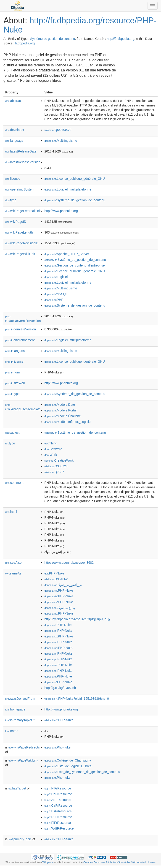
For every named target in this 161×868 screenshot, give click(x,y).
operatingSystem (20, 189)
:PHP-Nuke (54, 573)
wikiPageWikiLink (20, 254)
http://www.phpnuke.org (61, 211)
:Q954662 (56, 579)
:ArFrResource (58, 800)
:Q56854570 (58, 130)
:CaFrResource (58, 805)
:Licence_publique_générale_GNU (74, 179)
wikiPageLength (19, 232)
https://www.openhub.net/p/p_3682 (69, 563)
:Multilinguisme (61, 141)
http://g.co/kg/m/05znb (60, 688)
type (11, 200)
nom (12, 372)
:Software (53, 449)
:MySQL (56, 294)
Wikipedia (48, 862)
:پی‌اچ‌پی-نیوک (60, 608)
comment (14, 483)
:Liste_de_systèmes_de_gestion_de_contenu (82, 772)
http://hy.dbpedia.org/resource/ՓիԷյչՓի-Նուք (77, 619)
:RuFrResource (58, 817)
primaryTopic (20, 839)
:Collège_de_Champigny (68, 760)
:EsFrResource (58, 811)
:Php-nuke (57, 747)
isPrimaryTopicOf (20, 720)
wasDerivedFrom (20, 699)
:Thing (51, 443)
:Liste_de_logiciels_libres (68, 766)
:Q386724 (56, 466)
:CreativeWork (59, 460)
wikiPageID (16, 222)
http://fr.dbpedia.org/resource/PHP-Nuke (80, 25)
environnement (20, 340)
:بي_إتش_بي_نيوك (63, 585)
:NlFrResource (58, 788)
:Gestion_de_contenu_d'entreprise (74, 265)
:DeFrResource (58, 794)
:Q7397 (54, 472)
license (13, 179)
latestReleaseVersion (23, 162)
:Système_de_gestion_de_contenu (75, 200)
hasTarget (17, 788)
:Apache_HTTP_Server (67, 254)
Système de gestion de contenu (53, 39)
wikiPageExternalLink (23, 211)
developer (15, 130)
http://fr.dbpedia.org (121, 39)
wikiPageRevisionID (22, 243)
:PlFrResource (58, 823)
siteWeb (15, 383)
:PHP (54, 300)
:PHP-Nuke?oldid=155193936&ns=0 (77, 699)
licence (14, 362)
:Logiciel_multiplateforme (68, 189)
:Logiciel (56, 277)
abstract (13, 101)
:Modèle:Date (60, 405)
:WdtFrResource (59, 828)
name (12, 731)
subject (12, 433)
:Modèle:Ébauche (62, 416)
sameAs (13, 573)
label (11, 512)
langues (15, 351)
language (14, 141)
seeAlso (13, 563)
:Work (51, 455)
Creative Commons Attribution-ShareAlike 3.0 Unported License (119, 862)
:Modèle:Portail (61, 410)
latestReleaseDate (21, 151)
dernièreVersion (21, 329)
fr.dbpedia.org (25, 43)
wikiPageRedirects (24, 747)
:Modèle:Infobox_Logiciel (68, 422)
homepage (15, 709)
